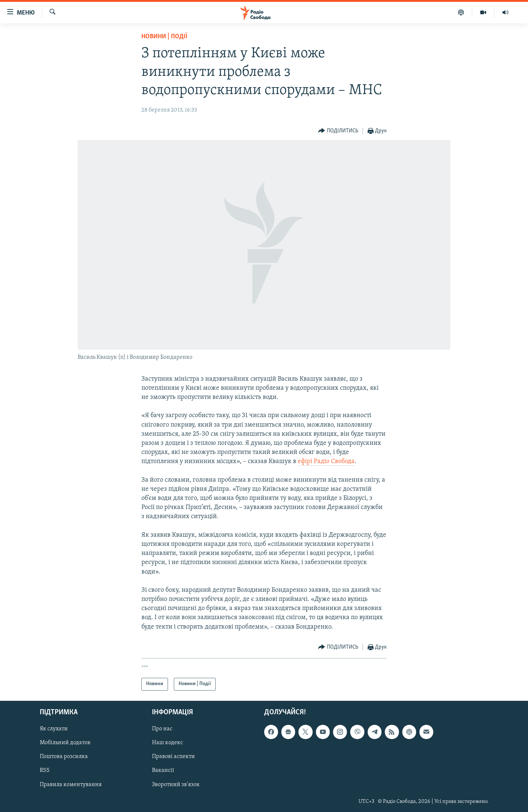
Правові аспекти (173, 757)
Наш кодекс (167, 743)
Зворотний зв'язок (176, 784)
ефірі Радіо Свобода (326, 461)
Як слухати (54, 729)
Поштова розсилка (64, 757)
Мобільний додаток (65, 743)
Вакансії (163, 770)
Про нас (162, 729)
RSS (45, 770)
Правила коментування (71, 784)
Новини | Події (164, 37)
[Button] (338, 131)
